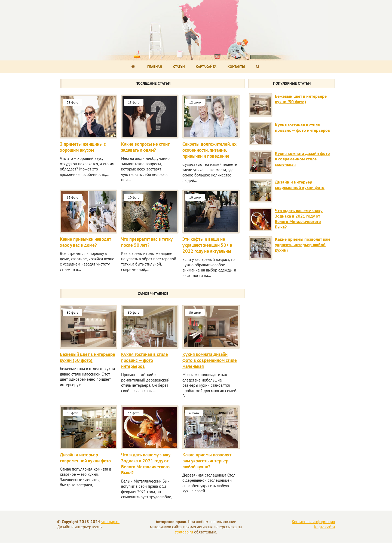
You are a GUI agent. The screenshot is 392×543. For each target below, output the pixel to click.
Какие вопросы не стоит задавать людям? (145, 147)
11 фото (134, 413)
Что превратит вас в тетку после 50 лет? (147, 242)
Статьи (179, 67)
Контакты (236, 67)
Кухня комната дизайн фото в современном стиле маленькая (210, 360)
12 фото (195, 102)
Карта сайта (206, 67)
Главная (155, 67)
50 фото (72, 312)
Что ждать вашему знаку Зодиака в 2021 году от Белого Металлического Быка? (146, 464)
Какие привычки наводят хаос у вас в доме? (85, 242)
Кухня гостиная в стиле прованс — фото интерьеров (145, 360)
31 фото (72, 102)
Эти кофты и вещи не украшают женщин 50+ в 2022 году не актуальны (207, 245)
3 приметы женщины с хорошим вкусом (83, 147)
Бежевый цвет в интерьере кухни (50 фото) (88, 357)
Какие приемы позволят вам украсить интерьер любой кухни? (207, 461)
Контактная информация (313, 522)
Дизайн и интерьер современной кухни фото (85, 458)
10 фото (134, 197)
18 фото (134, 102)
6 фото (194, 413)
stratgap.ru (110, 522)
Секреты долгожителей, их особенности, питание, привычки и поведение (209, 150)
